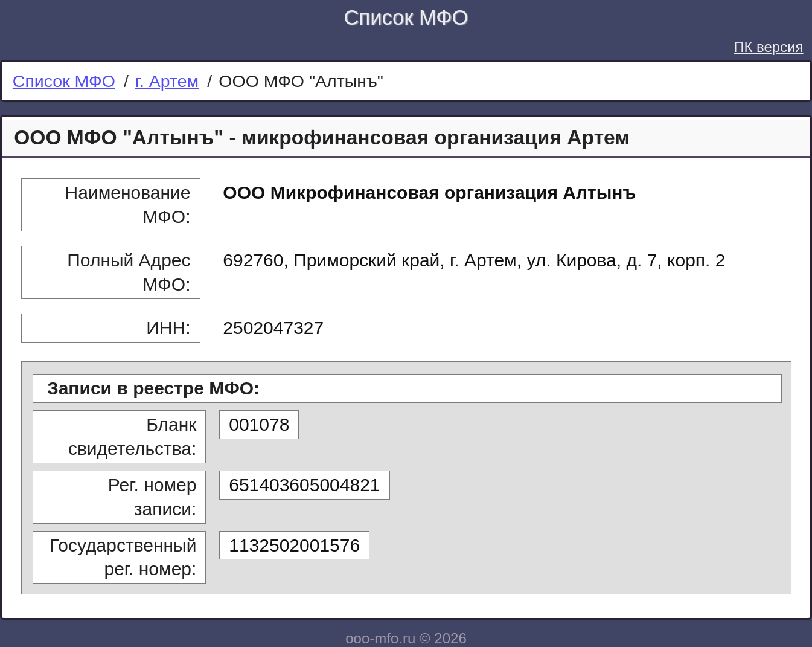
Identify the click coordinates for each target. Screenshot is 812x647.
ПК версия (768, 47)
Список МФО (406, 18)
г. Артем (167, 81)
